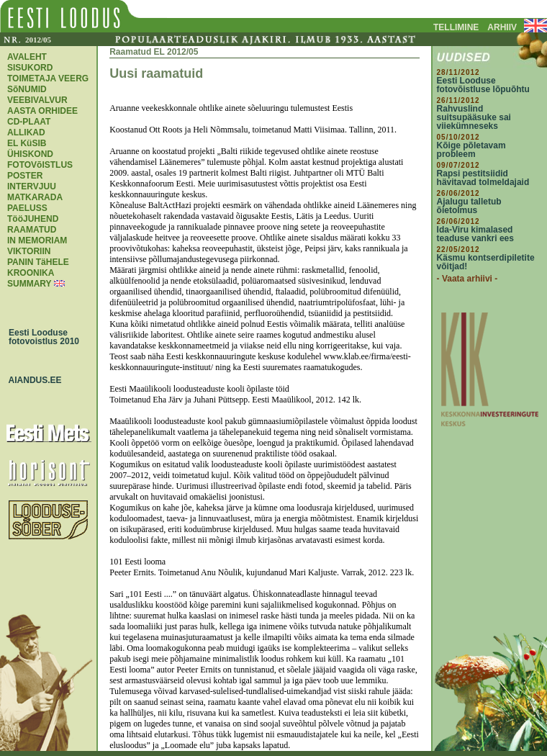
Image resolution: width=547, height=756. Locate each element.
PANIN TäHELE (38, 262)
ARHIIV (502, 27)
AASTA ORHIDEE (42, 111)
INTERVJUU (32, 186)
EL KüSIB (27, 143)
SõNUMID (27, 89)
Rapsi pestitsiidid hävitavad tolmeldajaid (483, 178)
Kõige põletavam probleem (471, 150)
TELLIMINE (456, 27)
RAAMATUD (32, 230)
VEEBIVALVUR (37, 100)
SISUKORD (30, 68)
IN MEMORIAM (37, 240)
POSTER (25, 176)
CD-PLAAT (29, 122)
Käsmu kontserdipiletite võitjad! (486, 262)
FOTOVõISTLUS (40, 165)
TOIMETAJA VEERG (48, 78)
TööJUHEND (33, 219)
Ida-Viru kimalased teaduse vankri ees (475, 234)
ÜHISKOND (30, 154)
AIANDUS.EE (32, 380)
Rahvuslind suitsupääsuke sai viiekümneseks (474, 117)
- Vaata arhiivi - (467, 279)
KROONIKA (31, 273)
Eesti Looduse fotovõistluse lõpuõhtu (483, 85)
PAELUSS (27, 208)
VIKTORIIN (29, 251)
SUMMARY (29, 284)
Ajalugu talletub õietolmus (469, 206)
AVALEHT (27, 57)
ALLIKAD (26, 132)
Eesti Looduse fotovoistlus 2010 (40, 337)
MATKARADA (35, 197)
